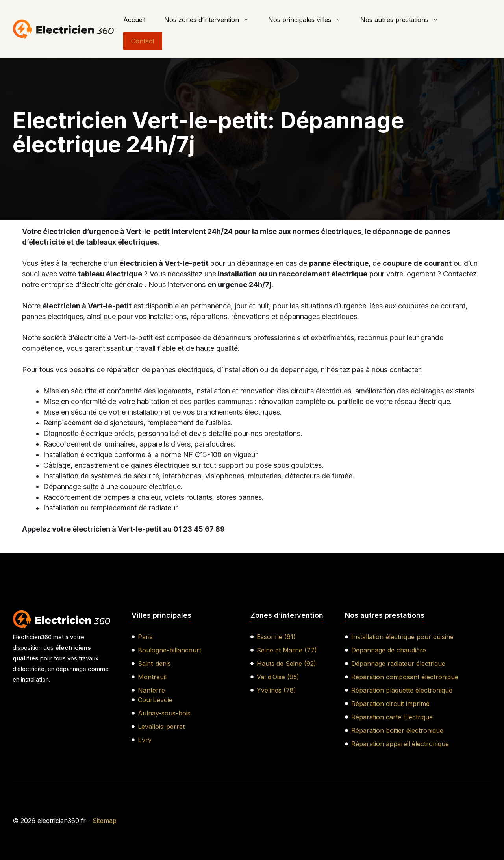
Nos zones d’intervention (211, 20)
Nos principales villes (309, 20)
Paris (145, 637)
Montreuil (152, 677)
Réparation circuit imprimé (390, 704)
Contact (143, 41)
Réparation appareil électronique (400, 744)
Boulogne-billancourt (170, 650)
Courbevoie (155, 700)
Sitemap (105, 821)
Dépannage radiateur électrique (398, 664)
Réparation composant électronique (405, 677)
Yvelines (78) (276, 690)
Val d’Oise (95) (278, 677)
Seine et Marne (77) (287, 650)
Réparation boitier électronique (397, 730)
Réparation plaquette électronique (402, 690)
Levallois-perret (161, 727)
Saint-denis (154, 664)
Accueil (134, 20)
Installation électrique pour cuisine (402, 637)
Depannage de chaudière (389, 650)
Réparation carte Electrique (392, 717)
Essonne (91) (276, 637)
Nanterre (151, 690)
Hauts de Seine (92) (286, 664)
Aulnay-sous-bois (164, 713)
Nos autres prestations (404, 20)
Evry (145, 740)
